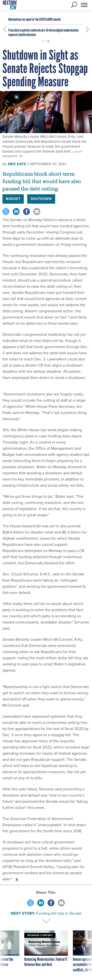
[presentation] (5, 952)
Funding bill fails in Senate (59, 913)
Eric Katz (17, 164)
